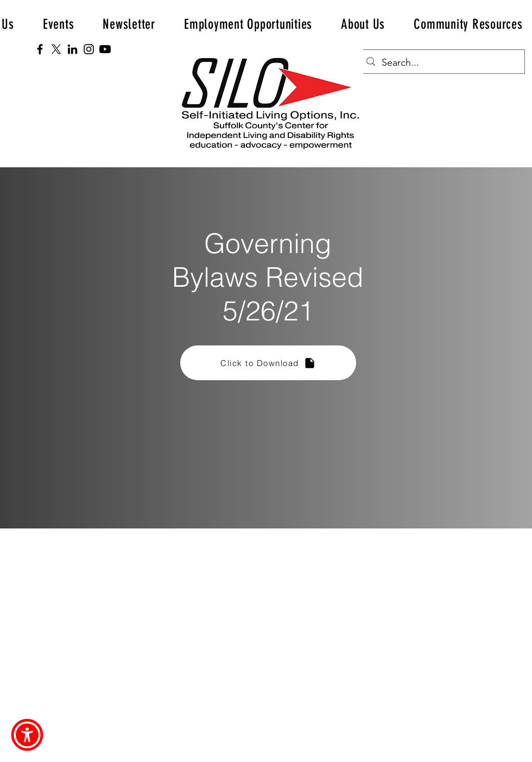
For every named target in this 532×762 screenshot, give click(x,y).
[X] (56, 49)
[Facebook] (40, 49)
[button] (248, 24)
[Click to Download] (268, 363)
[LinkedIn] (72, 49)
